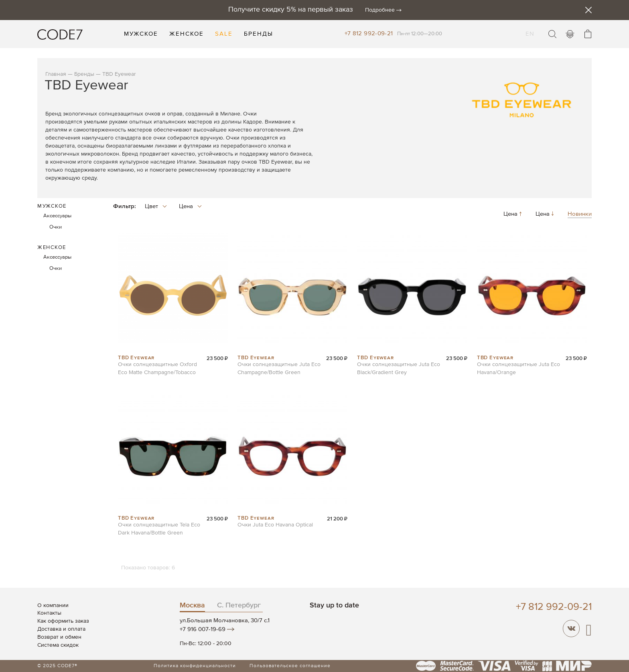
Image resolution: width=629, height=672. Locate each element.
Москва (192, 605)
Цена (513, 214)
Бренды (84, 74)
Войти (570, 34)
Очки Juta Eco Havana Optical (275, 525)
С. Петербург (239, 605)
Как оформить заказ (63, 621)
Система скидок (58, 645)
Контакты (49, 613)
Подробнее (380, 10)
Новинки (580, 214)
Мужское (52, 206)
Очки (56, 227)
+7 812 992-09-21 (369, 33)
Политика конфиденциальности (195, 666)
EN (530, 29)
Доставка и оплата (61, 629)
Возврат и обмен (59, 637)
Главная (56, 74)
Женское (52, 248)
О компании (53, 605)
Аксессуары (57, 216)
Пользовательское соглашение (290, 666)
